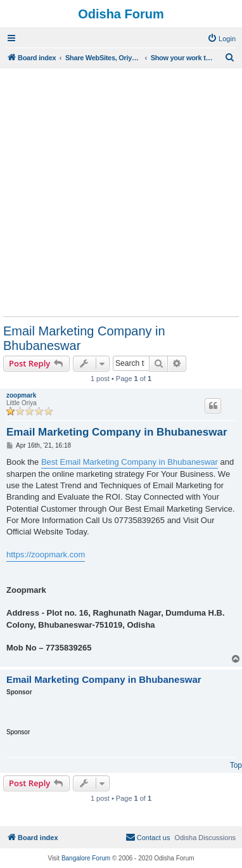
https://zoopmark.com (46, 554)
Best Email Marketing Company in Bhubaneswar (130, 462)
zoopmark (21, 395)
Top (236, 765)
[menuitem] (221, 39)
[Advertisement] (121, 192)
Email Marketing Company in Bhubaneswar (84, 338)
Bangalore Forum (86, 858)
